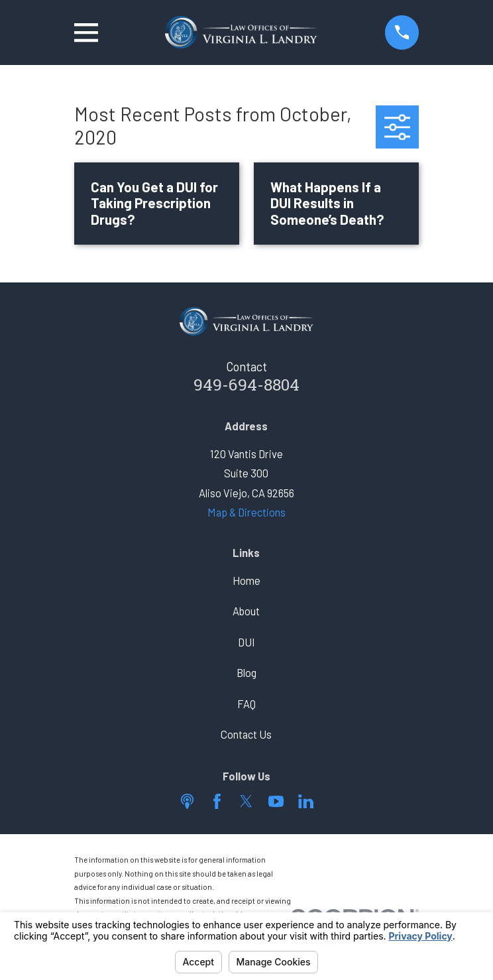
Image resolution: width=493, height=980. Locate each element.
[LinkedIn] (306, 801)
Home (246, 581)
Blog (246, 673)
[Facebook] (217, 801)
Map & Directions (246, 512)
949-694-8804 (246, 387)
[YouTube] (276, 801)
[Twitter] (246, 801)
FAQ (246, 704)
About (246, 611)
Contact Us (246, 734)
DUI (246, 642)
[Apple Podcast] (187, 801)
